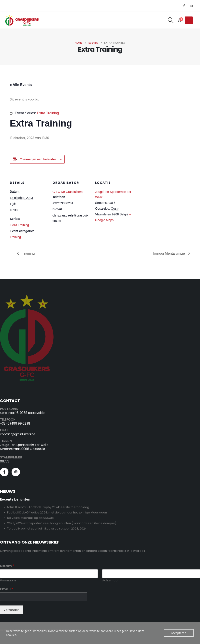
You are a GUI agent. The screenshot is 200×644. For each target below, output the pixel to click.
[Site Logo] (22, 20)
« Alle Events (21, 85)
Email (7, 589)
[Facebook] (184, 6)
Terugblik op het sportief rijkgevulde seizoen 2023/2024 (47, 528)
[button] (171, 20)
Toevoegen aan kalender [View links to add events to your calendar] (38, 159)
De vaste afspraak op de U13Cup (30, 518)
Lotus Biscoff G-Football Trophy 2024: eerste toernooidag (48, 507)
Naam (7, 566)
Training (15, 237)
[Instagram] (191, 6)
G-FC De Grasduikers (67, 192)
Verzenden (12, 610)
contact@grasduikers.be (18, 434)
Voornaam (8, 581)
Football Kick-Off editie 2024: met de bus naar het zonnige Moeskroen (57, 512)
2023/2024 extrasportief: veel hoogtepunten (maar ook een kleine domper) (62, 523)
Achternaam (111, 581)
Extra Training (19, 225)
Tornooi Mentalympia (169, 253)
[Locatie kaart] (161, 201)
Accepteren (179, 633)
